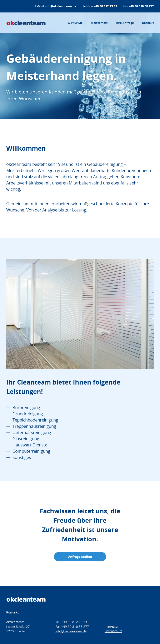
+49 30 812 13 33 (105, 6)
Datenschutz (113, 631)
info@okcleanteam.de (61, 6)
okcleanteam (26, 23)
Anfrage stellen (80, 557)
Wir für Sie (75, 23)
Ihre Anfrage (125, 23)
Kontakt (148, 23)
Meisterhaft (99, 23)
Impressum (112, 626)
